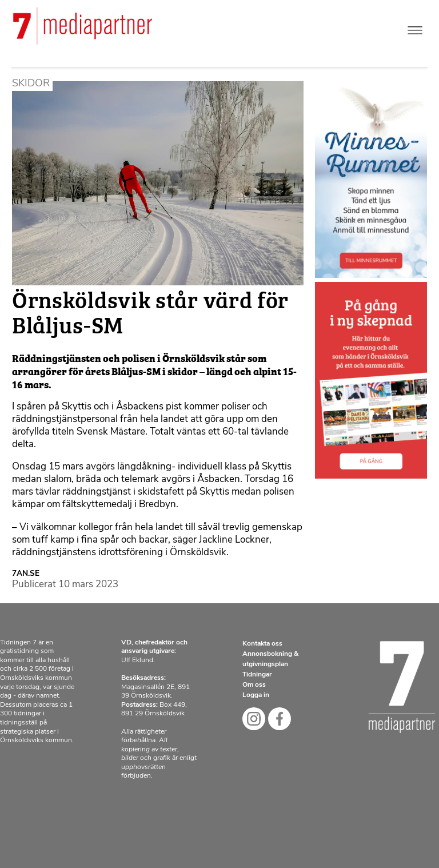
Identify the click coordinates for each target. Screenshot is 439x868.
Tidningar (257, 675)
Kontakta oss (262, 644)
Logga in (256, 695)
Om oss (254, 685)
